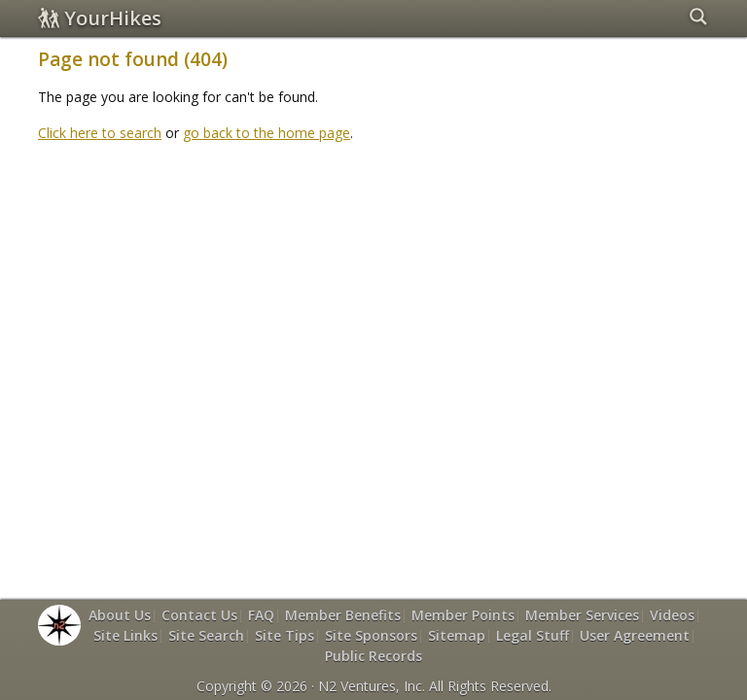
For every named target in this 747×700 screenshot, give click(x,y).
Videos (672, 615)
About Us (120, 615)
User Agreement (635, 635)
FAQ (261, 615)
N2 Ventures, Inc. (372, 686)
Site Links (125, 635)
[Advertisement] (392, 202)
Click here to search (100, 133)
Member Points (463, 615)
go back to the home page (267, 133)
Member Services (582, 615)
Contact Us (199, 615)
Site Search (206, 635)
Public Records (373, 656)
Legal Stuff (533, 635)
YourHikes (100, 18)
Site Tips (285, 635)
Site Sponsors (371, 635)
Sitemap (457, 635)
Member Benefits (343, 615)
